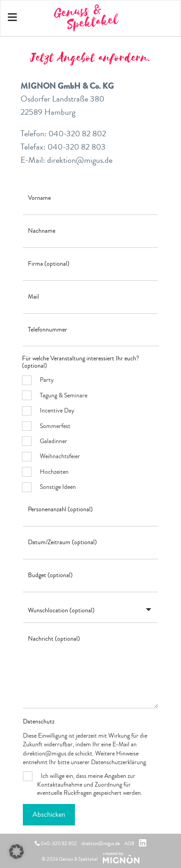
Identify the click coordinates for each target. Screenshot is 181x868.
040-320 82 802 (56, 844)
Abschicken (49, 814)
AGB (129, 844)
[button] (16, 852)
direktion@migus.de (101, 844)
